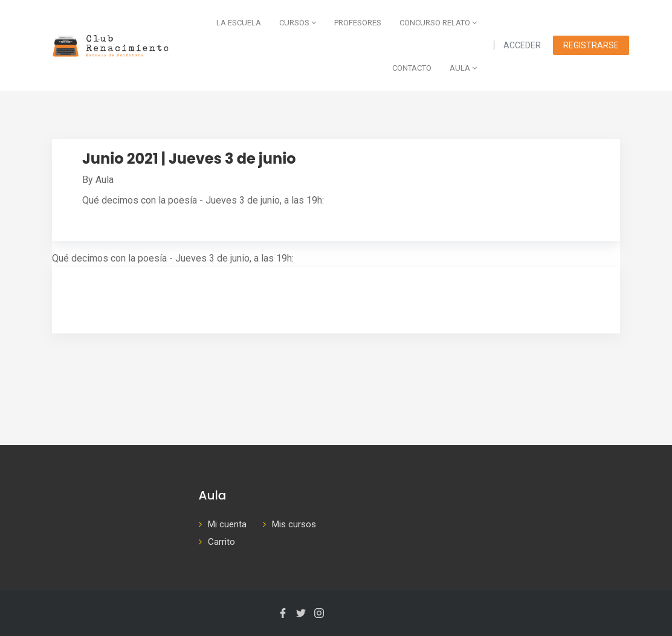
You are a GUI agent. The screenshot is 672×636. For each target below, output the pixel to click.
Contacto (412, 68)
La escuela (239, 23)
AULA (463, 68)
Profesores (358, 23)
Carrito (221, 542)
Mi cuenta (227, 524)
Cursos (298, 23)
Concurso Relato (438, 23)
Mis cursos (294, 524)
